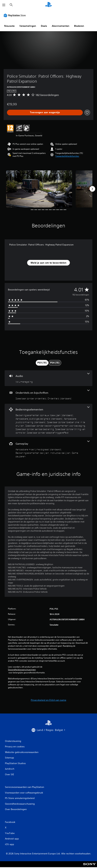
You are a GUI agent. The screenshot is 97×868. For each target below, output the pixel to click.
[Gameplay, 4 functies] (48, 449)
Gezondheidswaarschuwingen (22, 670)
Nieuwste (9, 26)
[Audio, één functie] (48, 378)
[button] (67, 156)
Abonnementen (61, 26)
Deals (44, 26)
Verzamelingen (28, 26)
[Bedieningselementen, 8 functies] (48, 420)
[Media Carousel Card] (39, 189)
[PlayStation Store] (15, 15)
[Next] (92, 189)
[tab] (42, 363)
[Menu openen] (4, 5)
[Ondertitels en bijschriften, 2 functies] (48, 395)
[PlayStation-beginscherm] (48, 5)
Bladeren (79, 26)
